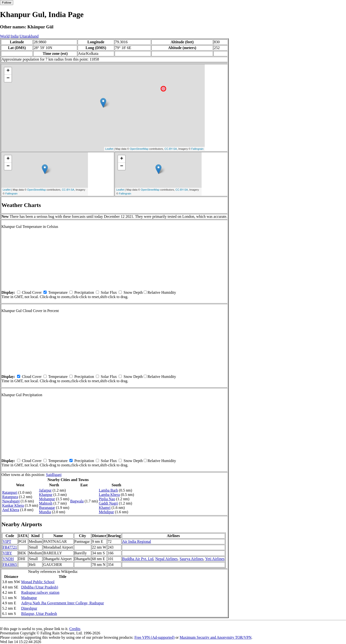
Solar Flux (109, 292)
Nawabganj (11, 501)
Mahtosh (46, 503)
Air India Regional (137, 541)
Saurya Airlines (191, 559)
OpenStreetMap (139, 149)
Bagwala (77, 501)
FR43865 (10, 565)
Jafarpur (45, 490)
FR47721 (10, 547)
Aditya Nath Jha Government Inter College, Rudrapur (62, 603)
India (15, 36)
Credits (75, 629)
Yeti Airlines (215, 559)
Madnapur (29, 598)
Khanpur (46, 495)
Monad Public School (38, 582)
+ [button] (8, 71)
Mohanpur (47, 499)
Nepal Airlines (166, 559)
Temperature (58, 292)
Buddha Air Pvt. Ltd (138, 559)
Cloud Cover (32, 292)
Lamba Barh (108, 490)
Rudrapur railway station (40, 592)
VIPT (7, 541)
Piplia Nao (107, 499)
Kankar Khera (13, 505)
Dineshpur (29, 608)
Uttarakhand (29, 36)
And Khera (11, 510)
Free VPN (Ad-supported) (154, 637)
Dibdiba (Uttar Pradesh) (40, 587)
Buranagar (47, 508)
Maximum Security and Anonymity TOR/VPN (216, 637)
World (5, 36)
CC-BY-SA (171, 149)
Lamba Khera (109, 495)
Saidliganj (54, 475)
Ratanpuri (10, 492)
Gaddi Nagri (108, 503)
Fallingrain (197, 149)
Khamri (105, 508)
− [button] (8, 78)
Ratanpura (10, 497)
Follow (7, 3)
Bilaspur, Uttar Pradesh (39, 614)
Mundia (45, 512)
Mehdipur (106, 512)
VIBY (7, 553)
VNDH (8, 559)
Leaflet (109, 149)
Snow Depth (133, 292)
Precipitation (84, 292)
